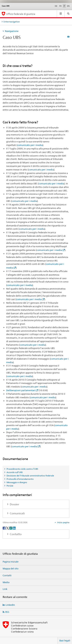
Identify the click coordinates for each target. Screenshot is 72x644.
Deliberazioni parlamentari (21, 390)
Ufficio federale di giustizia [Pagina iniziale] (21, 14)
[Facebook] (4, 528)
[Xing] (11, 528)
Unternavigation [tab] (12, 22)
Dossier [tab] (14, 504)
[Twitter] (8, 528)
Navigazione (12, 31)
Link (5, 589)
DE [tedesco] (56, 6)
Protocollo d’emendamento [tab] (20, 479)
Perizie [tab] (10, 486)
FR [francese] (60, 6)
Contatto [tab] (15, 534)
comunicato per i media (30, 145)
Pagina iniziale (11, 562)
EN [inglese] (68, 6)
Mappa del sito (11, 568)
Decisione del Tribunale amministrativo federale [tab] (30, 476)
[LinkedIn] (14, 528)
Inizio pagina (63, 522)
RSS (7, 612)
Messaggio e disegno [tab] (16, 482)
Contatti (7, 575)
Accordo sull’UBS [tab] (14, 472)
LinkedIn (10, 605)
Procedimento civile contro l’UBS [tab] (22, 469)
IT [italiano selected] (64, 6)
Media (6, 582)
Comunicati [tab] (17, 513)
